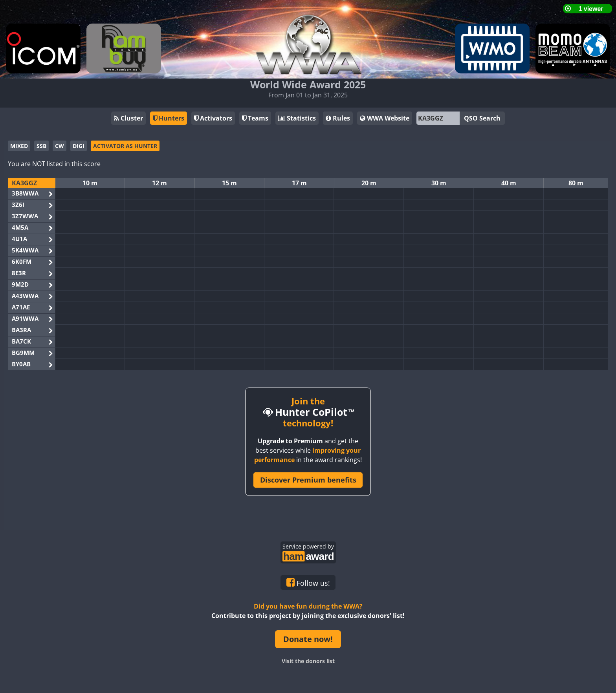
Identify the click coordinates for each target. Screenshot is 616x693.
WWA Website (385, 118)
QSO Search (482, 118)
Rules (338, 118)
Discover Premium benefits (308, 480)
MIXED (19, 146)
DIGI (79, 146)
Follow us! (308, 583)
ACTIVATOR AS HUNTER (125, 146)
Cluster (128, 118)
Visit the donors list (308, 661)
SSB (41, 146)
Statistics (297, 118)
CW (60, 146)
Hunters (169, 118)
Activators (213, 118)
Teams (255, 118)
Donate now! (308, 639)
